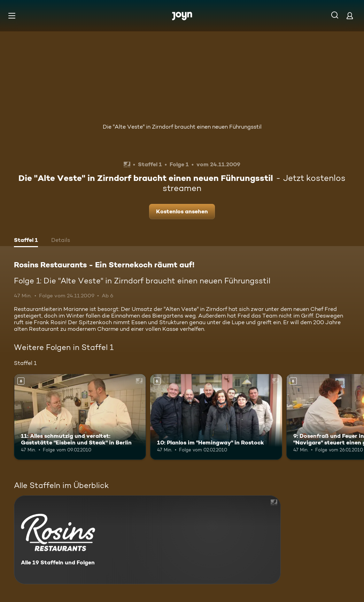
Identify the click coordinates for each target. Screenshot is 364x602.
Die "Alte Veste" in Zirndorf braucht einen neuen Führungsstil (182, 127)
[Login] (350, 16)
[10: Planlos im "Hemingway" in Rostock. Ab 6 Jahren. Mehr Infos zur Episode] (216, 417)
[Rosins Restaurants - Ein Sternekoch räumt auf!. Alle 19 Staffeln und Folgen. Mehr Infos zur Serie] (147, 540)
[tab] (26, 241)
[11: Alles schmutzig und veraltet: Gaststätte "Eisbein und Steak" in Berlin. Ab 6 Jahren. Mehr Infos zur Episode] (80, 417)
